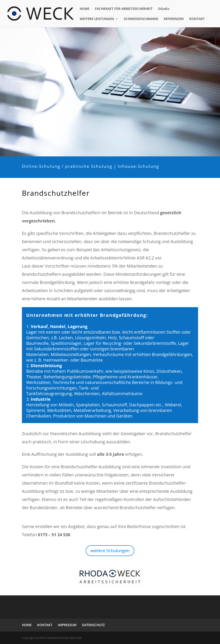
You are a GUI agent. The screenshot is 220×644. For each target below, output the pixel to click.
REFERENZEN (174, 19)
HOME (85, 9)
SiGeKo (164, 9)
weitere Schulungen (110, 551)
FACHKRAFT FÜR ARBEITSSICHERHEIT (124, 9)
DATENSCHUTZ (93, 625)
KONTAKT (197, 19)
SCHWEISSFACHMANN (141, 19)
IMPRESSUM (67, 625)
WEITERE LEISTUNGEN (97, 19)
